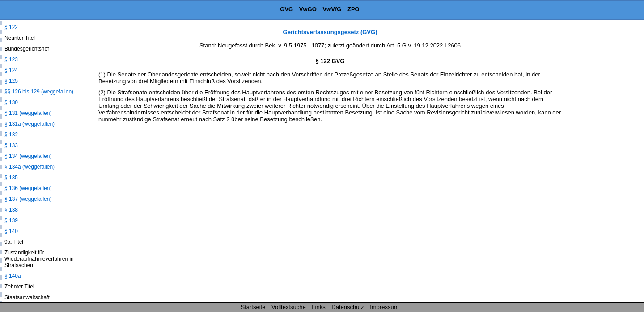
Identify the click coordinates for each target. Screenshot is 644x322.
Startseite (253, 307)
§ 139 (11, 220)
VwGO (308, 9)
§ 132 (11, 135)
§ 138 (11, 210)
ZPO (354, 9)
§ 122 (11, 27)
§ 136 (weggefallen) (28, 188)
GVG (286, 9)
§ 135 (11, 178)
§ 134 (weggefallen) (28, 156)
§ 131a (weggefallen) (30, 124)
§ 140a (13, 276)
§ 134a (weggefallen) (30, 167)
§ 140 (11, 231)
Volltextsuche (289, 307)
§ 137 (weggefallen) (28, 199)
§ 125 (11, 81)
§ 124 (11, 70)
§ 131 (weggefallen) (28, 113)
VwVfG (332, 9)
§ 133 (11, 145)
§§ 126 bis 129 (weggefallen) (39, 92)
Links (318, 307)
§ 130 (11, 102)
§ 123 (11, 59)
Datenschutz (347, 307)
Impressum (384, 307)
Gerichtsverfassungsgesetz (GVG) (330, 32)
